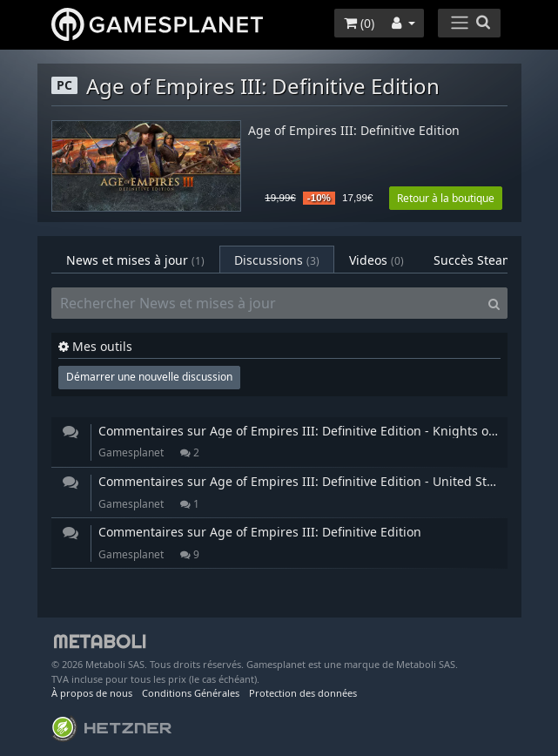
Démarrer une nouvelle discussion (149, 377)
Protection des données (303, 693)
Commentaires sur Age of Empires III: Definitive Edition (260, 532)
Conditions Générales (191, 693)
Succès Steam (488, 260)
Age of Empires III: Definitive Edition (354, 131)
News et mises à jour (135, 260)
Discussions (277, 260)
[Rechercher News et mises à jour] (266, 303)
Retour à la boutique (446, 198)
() (359, 23)
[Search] (494, 303)
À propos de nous (92, 693)
